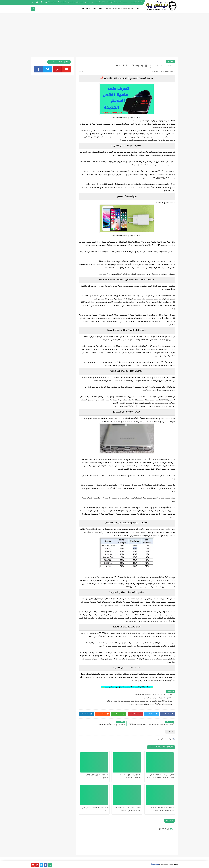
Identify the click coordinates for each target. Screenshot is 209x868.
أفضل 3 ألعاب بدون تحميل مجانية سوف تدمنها (154, 695)
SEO (83, 9)
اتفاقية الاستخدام (99, 2)
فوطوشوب (109, 9)
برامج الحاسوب (127, 9)
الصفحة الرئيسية (136, 2)
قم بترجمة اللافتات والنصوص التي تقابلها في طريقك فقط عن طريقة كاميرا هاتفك (140, 701)
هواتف (100, 9)
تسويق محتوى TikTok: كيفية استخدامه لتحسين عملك (151, 704)
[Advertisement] (105, 36)
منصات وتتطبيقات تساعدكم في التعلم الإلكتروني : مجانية (128, 809)
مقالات (138, 9)
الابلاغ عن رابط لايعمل (76, 2)
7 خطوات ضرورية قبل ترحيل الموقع (158, 698)
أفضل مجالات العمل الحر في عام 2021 (95, 809)
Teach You (155, 864)
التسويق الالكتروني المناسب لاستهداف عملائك (130, 776)
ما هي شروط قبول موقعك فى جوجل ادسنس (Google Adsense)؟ (160, 776)
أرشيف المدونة (53, 2)
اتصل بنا (63, 2)
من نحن (88, 2)
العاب (118, 9)
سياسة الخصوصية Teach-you (117, 2)
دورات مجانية (91, 9)
